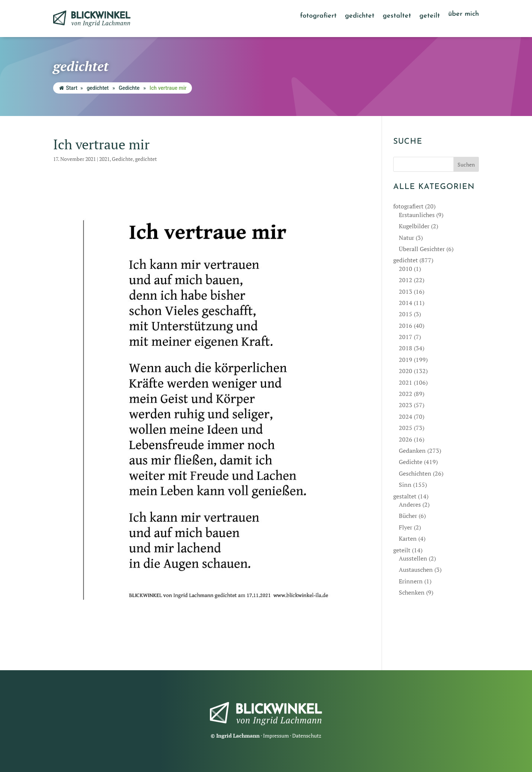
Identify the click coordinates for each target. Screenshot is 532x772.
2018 (406, 348)
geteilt (430, 16)
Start (68, 88)
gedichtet (360, 16)
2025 (406, 428)
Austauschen (416, 570)
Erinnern (411, 581)
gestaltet (397, 16)
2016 (406, 326)
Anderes (410, 504)
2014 (406, 303)
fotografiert (318, 16)
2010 (406, 269)
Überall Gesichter (422, 249)
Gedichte (129, 88)
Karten (408, 538)
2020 (406, 371)
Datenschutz (307, 736)
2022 (406, 394)
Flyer (406, 527)
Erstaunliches (417, 215)
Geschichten (415, 473)
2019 (406, 360)
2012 (406, 280)
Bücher (408, 516)
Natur (406, 238)
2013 (406, 292)
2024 (406, 416)
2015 (406, 314)
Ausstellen (413, 558)
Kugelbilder (414, 226)
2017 (406, 337)
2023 (406, 405)
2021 (104, 159)
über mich (464, 15)
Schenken (412, 592)
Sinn (405, 485)
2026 (406, 439)
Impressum (276, 736)
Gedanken (412, 451)
